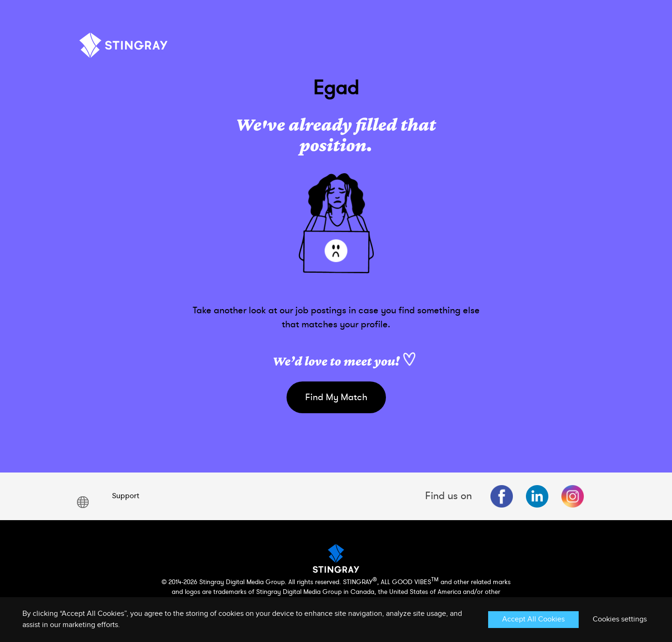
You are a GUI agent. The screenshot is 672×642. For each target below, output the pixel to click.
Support (126, 496)
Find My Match (336, 397)
